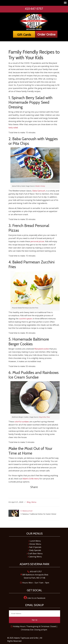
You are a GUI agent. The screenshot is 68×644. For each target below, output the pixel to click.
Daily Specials (34, 550)
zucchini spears (26, 319)
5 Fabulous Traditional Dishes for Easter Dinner (38, 514)
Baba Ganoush (39, 191)
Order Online (46, 34)
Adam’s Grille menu (31, 479)
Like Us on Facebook (35, 598)
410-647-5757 (34, 9)
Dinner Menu (35, 544)
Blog (29, 502)
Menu (34, 502)
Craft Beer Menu (35, 554)
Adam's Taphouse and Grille (34, 22)
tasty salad (13, 128)
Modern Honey (40, 186)
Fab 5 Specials (35, 547)
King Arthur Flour (44, 417)
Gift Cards (24, 35)
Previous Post (27, 511)
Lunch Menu (35, 541)
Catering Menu (34, 557)
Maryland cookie (42, 349)
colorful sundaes (22, 422)
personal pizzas (37, 241)
